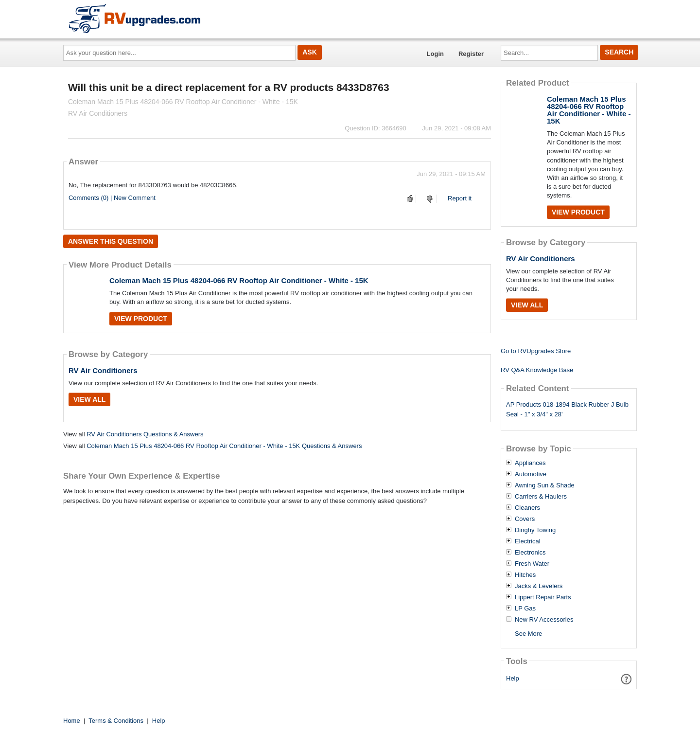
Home (72, 721)
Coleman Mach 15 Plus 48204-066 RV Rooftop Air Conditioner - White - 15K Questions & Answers (224, 446)
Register (471, 54)
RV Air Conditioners (103, 370)
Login (435, 54)
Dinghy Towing (535, 530)
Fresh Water (532, 564)
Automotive (531, 474)
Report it (460, 198)
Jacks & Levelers (539, 586)
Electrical (528, 541)
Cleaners (527, 508)
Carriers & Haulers (541, 497)
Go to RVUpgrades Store (536, 351)
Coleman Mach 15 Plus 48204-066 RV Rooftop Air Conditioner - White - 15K (239, 280)
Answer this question (111, 241)
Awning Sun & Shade (545, 485)
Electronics (530, 553)
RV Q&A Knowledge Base (537, 370)
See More (528, 634)
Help (513, 678)
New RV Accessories (544, 620)
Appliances (530, 463)
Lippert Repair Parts (543, 597)
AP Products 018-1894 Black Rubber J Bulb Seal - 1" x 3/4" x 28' (567, 410)
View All (89, 399)
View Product (141, 319)
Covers (525, 519)
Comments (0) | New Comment (112, 198)
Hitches (525, 575)
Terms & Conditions (116, 721)
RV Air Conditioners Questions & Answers (145, 434)
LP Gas (525, 609)
